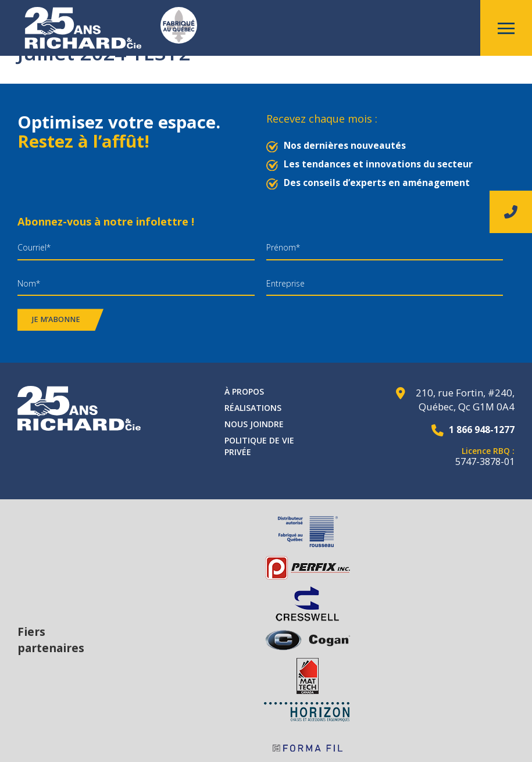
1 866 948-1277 (479, 429)
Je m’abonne (56, 319)
